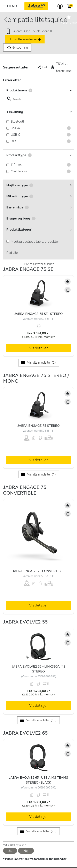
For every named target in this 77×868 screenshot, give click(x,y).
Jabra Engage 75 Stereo (38, 426)
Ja (10, 851)
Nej (26, 851)
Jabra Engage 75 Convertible (38, 571)
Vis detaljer (38, 348)
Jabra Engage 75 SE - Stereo (38, 314)
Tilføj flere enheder (26, 39)
